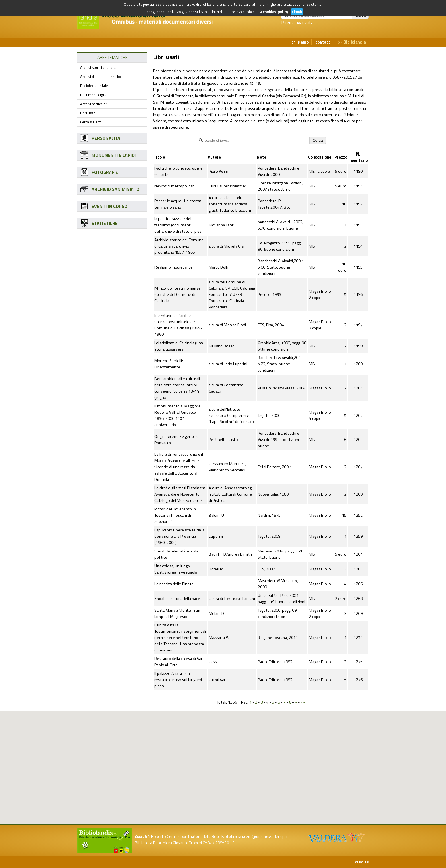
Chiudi (297, 12)
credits (362, 862)
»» (303, 702)
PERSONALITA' (107, 138)
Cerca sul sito (91, 122)
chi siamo (300, 42)
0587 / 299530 (216, 843)
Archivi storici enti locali (99, 67)
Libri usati (88, 113)
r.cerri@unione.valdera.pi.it (266, 836)
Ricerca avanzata (297, 22)
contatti (323, 42)
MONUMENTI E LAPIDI (114, 155)
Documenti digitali (94, 95)
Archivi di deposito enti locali (103, 77)
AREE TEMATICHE (112, 57)
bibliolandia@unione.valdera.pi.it (274, 77)
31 (235, 843)
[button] (228, 740)
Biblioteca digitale (94, 86)
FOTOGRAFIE (105, 172)
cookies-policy (275, 12)
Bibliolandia (355, 42)
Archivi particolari (94, 104)
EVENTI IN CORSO (110, 206)
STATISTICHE (105, 223)
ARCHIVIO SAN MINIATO (115, 189)
